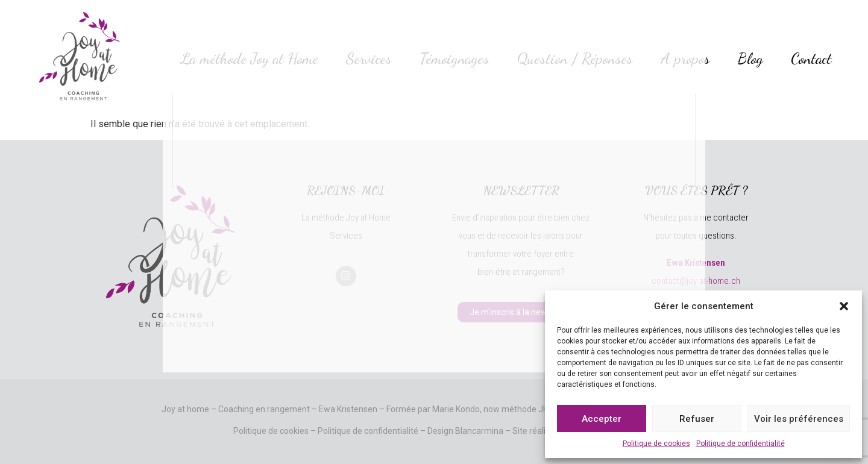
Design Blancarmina (465, 431)
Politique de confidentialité (741, 444)
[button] (844, 306)
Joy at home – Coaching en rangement (236, 409)
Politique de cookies (656, 444)
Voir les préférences (799, 419)
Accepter (602, 419)
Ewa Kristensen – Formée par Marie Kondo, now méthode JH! (435, 409)
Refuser (697, 419)
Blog (750, 58)
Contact (811, 58)
